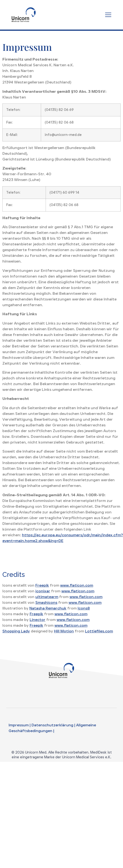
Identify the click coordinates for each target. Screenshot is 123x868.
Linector (37, 620)
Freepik (42, 585)
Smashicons (46, 602)
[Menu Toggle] (108, 15)
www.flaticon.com (77, 585)
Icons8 (84, 608)
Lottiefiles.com (99, 631)
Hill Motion (64, 631)
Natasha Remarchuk (48, 608)
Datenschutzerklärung (52, 725)
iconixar (43, 591)
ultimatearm (47, 597)
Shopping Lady (16, 631)
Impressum (19, 725)
